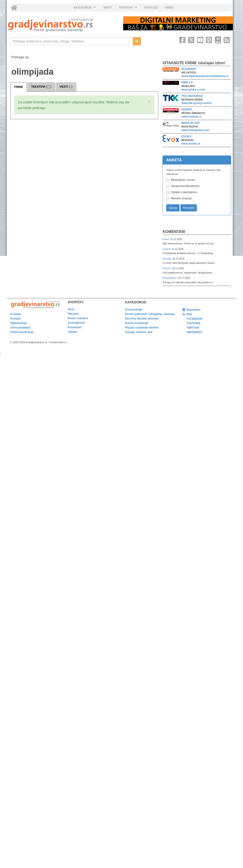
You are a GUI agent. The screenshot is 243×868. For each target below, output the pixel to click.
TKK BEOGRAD (192, 96)
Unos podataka (20, 328)
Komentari (174, 232)
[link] (62, 25)
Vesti (71, 309)
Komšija (168, 259)
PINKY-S (187, 82)
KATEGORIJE (85, 9)
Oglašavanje (19, 323)
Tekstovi (73, 314)
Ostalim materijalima (184, 192)
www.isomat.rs (191, 117)
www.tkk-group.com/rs (197, 103)
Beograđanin (170, 278)
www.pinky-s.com (193, 90)
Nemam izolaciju (181, 198)
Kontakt (16, 319)
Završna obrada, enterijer (142, 319)
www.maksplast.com (195, 130)
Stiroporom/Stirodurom (185, 186)
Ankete (72, 332)
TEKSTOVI (129, 9)
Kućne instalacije (137, 323)
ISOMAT (187, 110)
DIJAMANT (189, 69)
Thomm (167, 268)
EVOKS (186, 137)
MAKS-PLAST (191, 123)
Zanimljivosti (76, 323)
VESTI (108, 8)
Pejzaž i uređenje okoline (142, 328)
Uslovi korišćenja (22, 332)
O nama (15, 314)
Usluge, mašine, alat (139, 332)
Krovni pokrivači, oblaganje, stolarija (150, 314)
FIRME (19, 87)
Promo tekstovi (78, 318)
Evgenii (167, 249)
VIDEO (169, 8)
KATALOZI (151, 8)
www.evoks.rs (191, 144)
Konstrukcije (134, 310)
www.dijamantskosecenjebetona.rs (205, 76)
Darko (166, 239)
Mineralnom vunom (183, 180)
